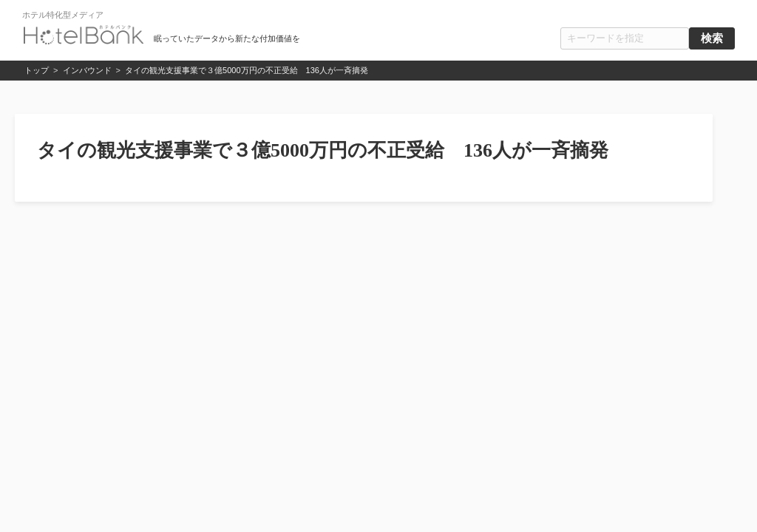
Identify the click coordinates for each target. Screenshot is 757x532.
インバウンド (87, 70)
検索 (712, 38)
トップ (37, 70)
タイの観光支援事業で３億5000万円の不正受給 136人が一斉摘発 (247, 70)
